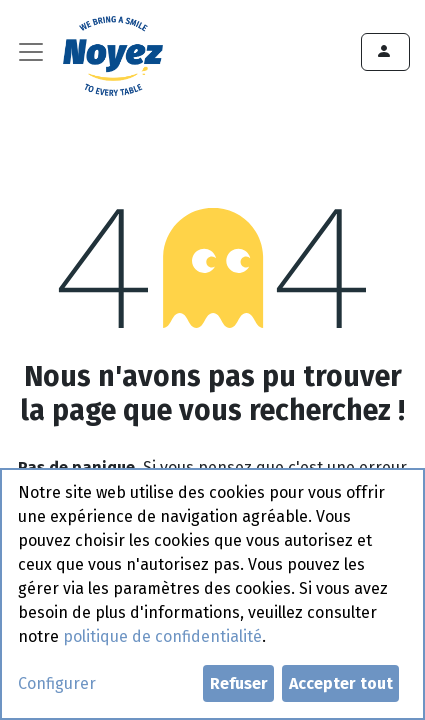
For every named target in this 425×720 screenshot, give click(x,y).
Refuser (239, 683)
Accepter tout (341, 683)
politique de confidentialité (162, 636)
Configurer (57, 683)
